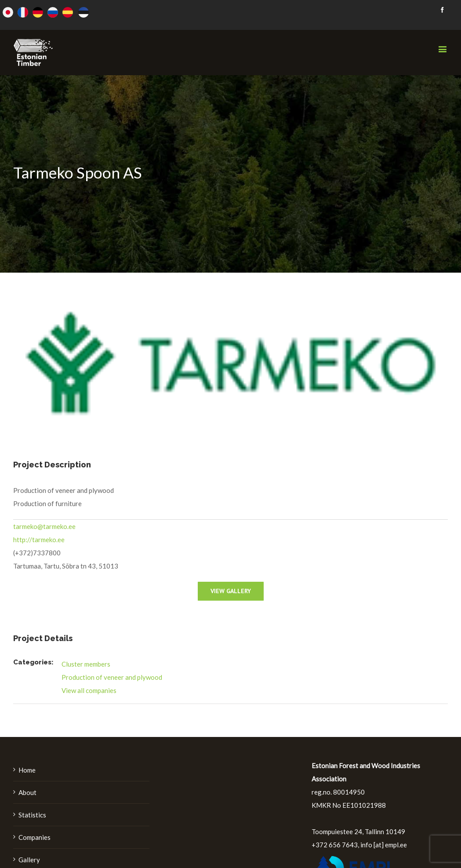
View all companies (89, 690)
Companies (34, 837)
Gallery (29, 860)
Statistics (32, 815)
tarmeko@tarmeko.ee (44, 526)
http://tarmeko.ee (39, 540)
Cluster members (86, 664)
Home (27, 770)
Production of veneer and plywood (112, 677)
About (27, 792)
